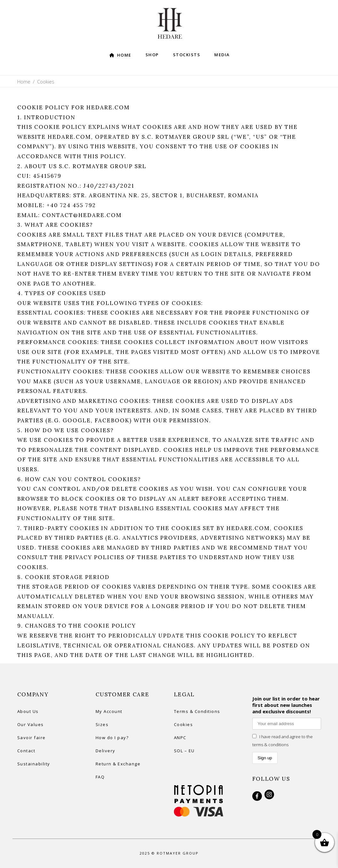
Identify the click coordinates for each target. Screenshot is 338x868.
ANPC (180, 738)
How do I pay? (112, 738)
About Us (28, 711)
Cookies (184, 724)
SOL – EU (184, 751)
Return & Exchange (118, 764)
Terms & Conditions (197, 711)
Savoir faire (31, 738)
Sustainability (34, 764)
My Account (109, 711)
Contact (26, 751)
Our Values (31, 724)
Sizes (102, 724)
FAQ (100, 777)
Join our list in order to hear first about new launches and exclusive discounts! (286, 705)
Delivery (106, 751)
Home (24, 82)
